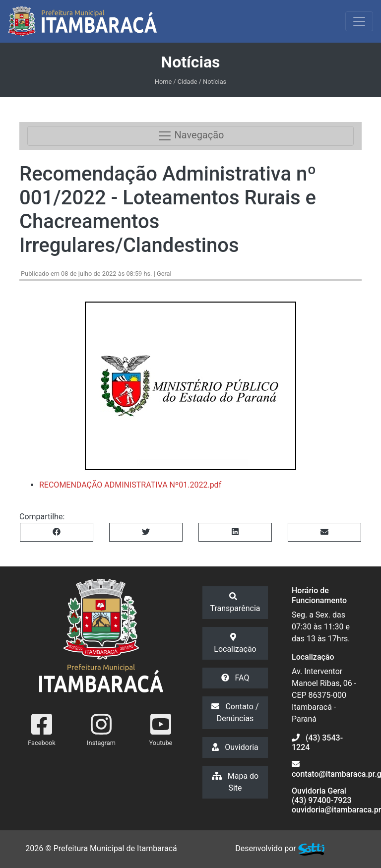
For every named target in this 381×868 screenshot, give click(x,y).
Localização (235, 643)
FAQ (235, 678)
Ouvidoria (235, 747)
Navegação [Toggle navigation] (191, 136)
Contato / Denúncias (235, 713)
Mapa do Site (235, 782)
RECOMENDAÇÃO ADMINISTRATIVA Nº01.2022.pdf (130, 485)
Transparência (235, 603)
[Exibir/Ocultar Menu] (359, 21)
